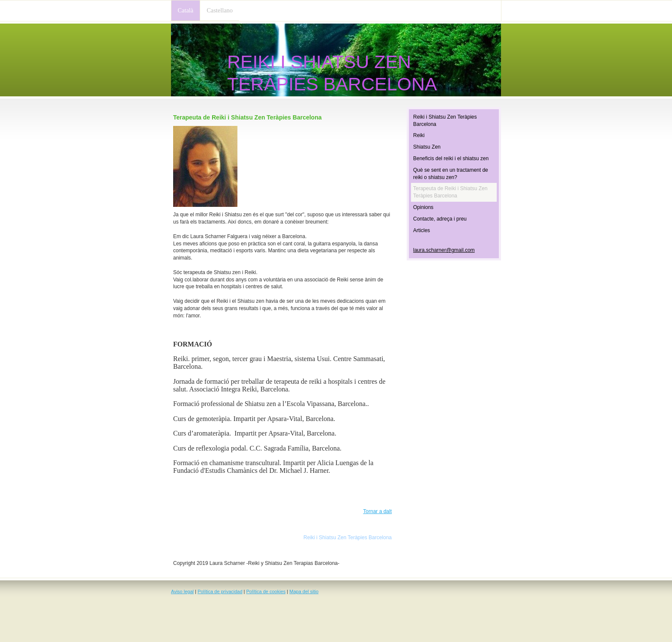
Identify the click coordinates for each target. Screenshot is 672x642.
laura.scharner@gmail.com (444, 250)
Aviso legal (182, 591)
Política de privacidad (220, 591)
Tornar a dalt (377, 511)
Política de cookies (266, 591)
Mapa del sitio (304, 591)
